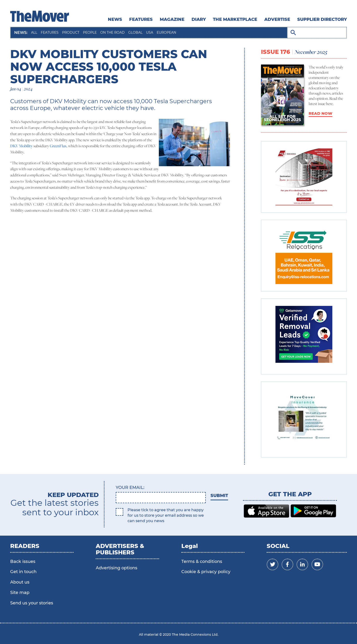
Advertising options (117, 568)
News (115, 19)
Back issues (23, 561)
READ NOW (320, 113)
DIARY (199, 19)
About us (20, 582)
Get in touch (23, 572)
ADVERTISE (277, 19)
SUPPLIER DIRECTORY (322, 19)
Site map (20, 593)
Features (141, 19)
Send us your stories (32, 603)
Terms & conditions (202, 561)
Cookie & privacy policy (206, 572)
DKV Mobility (21, 146)
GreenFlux (58, 146)
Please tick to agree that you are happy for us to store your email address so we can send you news (166, 515)
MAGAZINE (172, 19)
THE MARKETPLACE (235, 19)
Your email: (130, 488)
